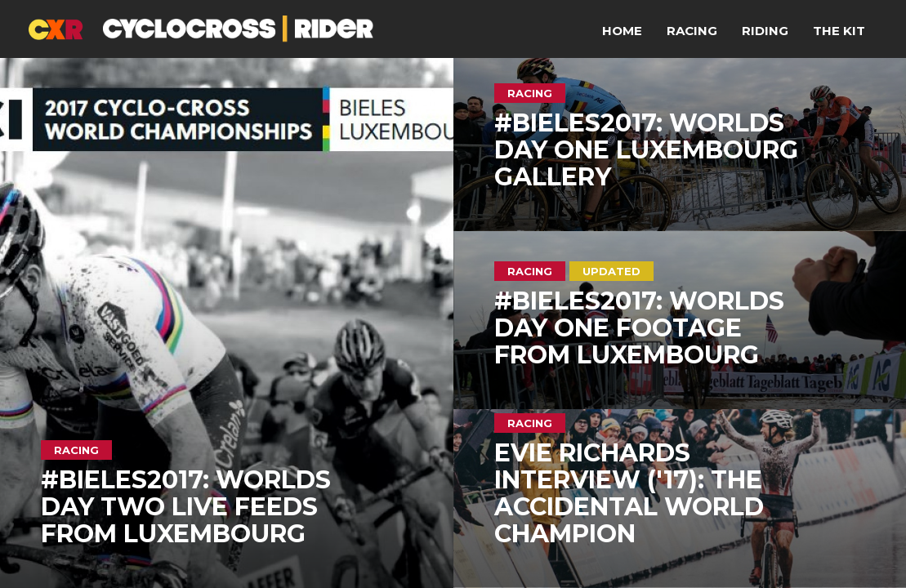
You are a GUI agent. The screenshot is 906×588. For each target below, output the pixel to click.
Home (622, 31)
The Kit (839, 31)
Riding (765, 31)
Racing (692, 31)
